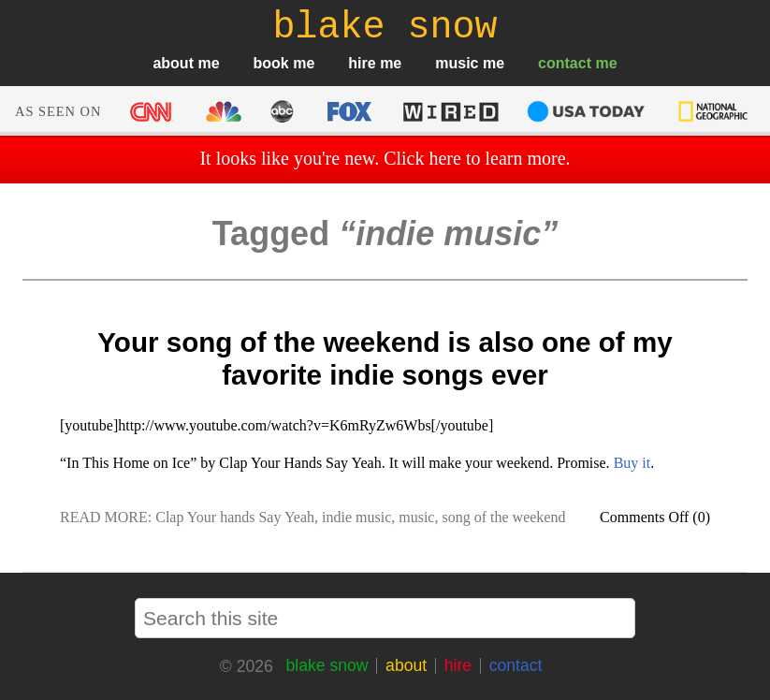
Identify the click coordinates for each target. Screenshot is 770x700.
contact (565, 63)
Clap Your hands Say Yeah (235, 517)
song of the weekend (503, 517)
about (173, 63)
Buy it (632, 463)
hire (362, 63)
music (457, 63)
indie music (356, 517)
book (271, 63)
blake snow (327, 665)
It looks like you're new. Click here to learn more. (385, 158)
